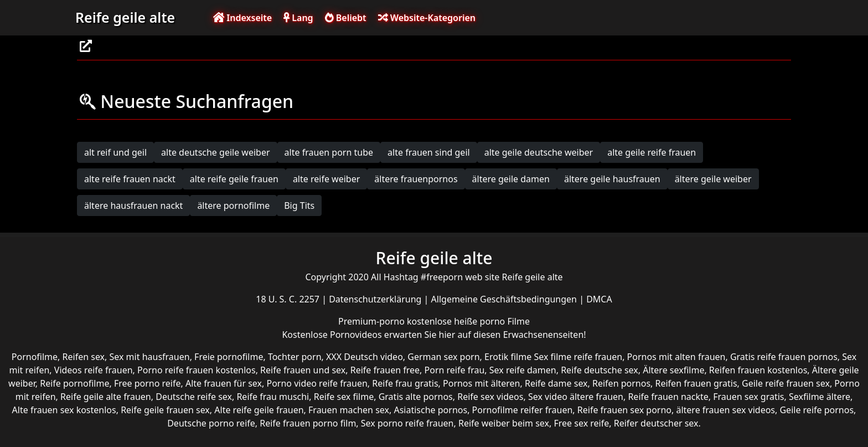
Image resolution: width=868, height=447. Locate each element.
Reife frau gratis (405, 383)
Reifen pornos (621, 383)
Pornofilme (35, 357)
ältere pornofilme (233, 205)
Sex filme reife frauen (578, 357)
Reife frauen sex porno (624, 410)
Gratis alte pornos (416, 397)
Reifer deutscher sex (656, 423)
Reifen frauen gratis (696, 383)
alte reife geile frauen (234, 179)
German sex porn (443, 357)
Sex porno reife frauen (407, 423)
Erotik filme (508, 357)
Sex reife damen (523, 370)
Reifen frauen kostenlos (758, 370)
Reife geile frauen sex (165, 410)
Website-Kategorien (427, 18)
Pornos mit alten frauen (676, 357)
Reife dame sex (556, 383)
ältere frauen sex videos (725, 410)
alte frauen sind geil (429, 152)
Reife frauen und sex (303, 370)
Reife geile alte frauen (106, 397)
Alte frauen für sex (224, 383)
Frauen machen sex (349, 410)
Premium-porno (373, 321)
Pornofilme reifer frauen (523, 410)
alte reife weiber (326, 179)
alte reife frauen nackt (130, 179)
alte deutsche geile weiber (216, 152)
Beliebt (346, 18)
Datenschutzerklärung (376, 299)
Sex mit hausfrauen (150, 357)
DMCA (599, 299)
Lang (298, 18)
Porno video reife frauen (317, 383)
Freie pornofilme (229, 357)
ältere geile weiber (713, 179)
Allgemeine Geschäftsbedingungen (505, 299)
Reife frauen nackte (668, 397)
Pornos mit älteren (482, 383)
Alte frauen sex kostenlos (64, 410)
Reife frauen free (385, 370)
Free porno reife (148, 383)
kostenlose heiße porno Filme (468, 321)
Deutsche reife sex (194, 397)
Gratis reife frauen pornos (784, 357)
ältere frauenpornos (416, 179)
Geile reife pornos (817, 410)
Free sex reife (582, 423)
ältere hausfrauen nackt (133, 205)
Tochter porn (295, 357)
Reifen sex (84, 357)
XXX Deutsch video (365, 357)
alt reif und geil (115, 152)
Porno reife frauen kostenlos (197, 370)
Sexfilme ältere (820, 397)
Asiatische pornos (430, 410)
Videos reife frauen (94, 370)
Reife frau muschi (273, 397)
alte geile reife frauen (652, 152)
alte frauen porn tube (329, 152)
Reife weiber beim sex (504, 423)
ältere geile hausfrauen (612, 179)
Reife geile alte (125, 17)
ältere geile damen (511, 179)
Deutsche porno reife (211, 423)
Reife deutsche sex (600, 370)
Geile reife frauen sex (786, 383)
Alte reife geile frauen (259, 410)
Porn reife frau (455, 370)
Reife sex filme (344, 397)
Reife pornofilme (74, 383)
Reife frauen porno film (308, 423)
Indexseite (242, 18)
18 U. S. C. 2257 (289, 299)
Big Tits (299, 205)
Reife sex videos (490, 397)
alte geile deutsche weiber (539, 152)
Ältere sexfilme (673, 370)
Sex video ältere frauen (576, 397)
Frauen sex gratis (748, 397)
